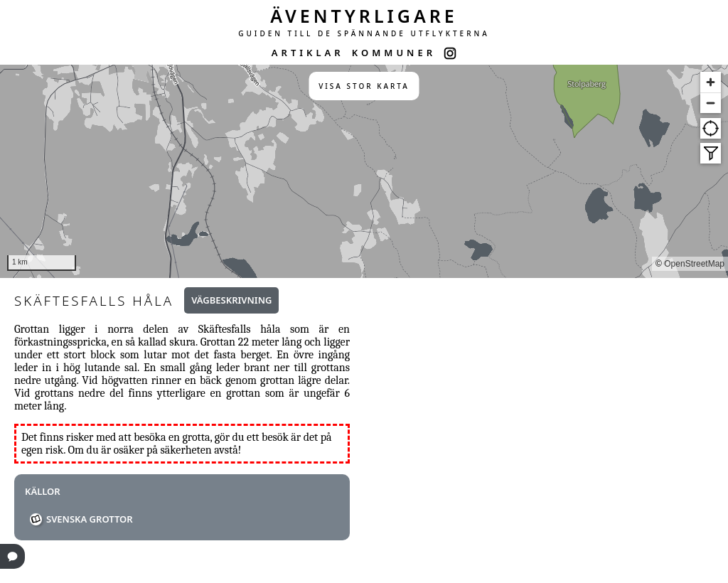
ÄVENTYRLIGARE (364, 16)
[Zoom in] (711, 82)
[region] (364, 171)
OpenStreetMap (694, 264)
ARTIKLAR (308, 53)
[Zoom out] (711, 103)
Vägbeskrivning (231, 300)
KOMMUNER (394, 53)
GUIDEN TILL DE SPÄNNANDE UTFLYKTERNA (364, 33)
